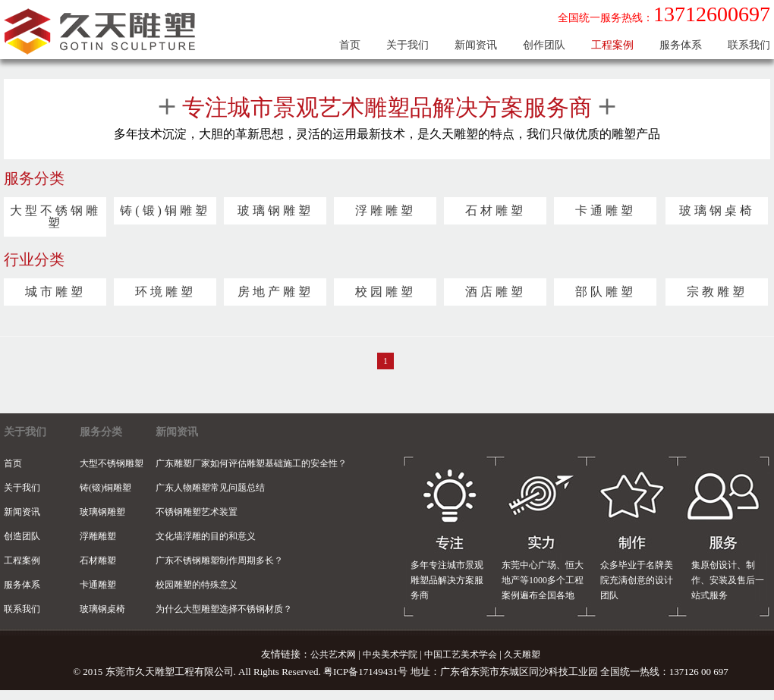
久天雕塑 (522, 654)
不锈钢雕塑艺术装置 (197, 512)
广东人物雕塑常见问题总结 (210, 488)
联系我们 (749, 45)
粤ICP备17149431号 (365, 672)
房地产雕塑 (275, 292)
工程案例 (612, 45)
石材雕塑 (496, 211)
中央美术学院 (390, 654)
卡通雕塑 (606, 211)
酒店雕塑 (496, 292)
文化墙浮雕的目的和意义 (206, 536)
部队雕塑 (606, 292)
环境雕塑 (165, 292)
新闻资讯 (476, 45)
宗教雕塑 (717, 292)
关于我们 (407, 45)
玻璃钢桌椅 (717, 211)
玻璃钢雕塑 (275, 211)
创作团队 (544, 45)
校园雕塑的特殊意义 (197, 585)
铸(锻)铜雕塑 (165, 211)
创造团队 (22, 536)
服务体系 (681, 45)
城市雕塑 (55, 292)
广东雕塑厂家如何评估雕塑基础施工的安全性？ (251, 463)
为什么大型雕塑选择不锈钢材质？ (224, 609)
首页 (350, 45)
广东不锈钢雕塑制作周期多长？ (219, 560)
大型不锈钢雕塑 (55, 217)
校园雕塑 (385, 292)
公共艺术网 (333, 654)
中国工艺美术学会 (461, 654)
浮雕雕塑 (385, 211)
